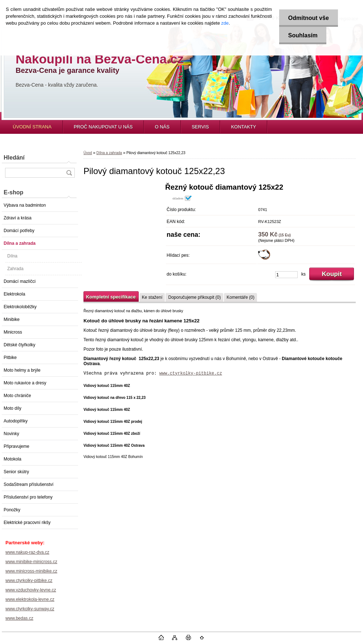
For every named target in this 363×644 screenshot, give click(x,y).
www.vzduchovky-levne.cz (31, 590)
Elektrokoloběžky (20, 307)
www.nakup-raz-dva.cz (27, 552)
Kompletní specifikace (111, 297)
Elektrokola (14, 294)
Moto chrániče (17, 396)
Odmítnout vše (308, 18)
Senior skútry (16, 472)
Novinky (11, 434)
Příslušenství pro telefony (28, 497)
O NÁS (162, 127)
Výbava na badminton (25, 205)
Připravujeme (17, 446)
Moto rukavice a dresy (25, 383)
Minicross (13, 332)
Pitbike (10, 358)
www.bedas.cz (19, 618)
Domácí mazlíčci (20, 281)
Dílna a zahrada (20, 243)
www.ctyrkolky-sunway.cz (30, 609)
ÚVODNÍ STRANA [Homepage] (32, 127)
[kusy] (286, 275)
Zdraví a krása (18, 218)
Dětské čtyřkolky (19, 345)
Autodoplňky (16, 421)
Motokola (13, 459)
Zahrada (15, 269)
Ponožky (12, 510)
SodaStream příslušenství (28, 484)
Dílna (12, 256)
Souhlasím (303, 35)
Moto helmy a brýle (22, 370)
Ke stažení (152, 297)
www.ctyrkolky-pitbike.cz (29, 581)
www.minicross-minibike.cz (31, 571)
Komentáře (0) (240, 297)
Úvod (88, 153)
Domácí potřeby (19, 231)
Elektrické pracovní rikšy (27, 523)
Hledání (14, 158)
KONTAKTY (243, 127)
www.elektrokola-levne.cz (30, 599)
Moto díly (13, 408)
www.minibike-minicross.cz (31, 562)
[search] (69, 173)
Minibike (12, 319)
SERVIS (200, 127)
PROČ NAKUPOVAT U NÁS (103, 127)
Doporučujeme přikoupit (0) (194, 297)
